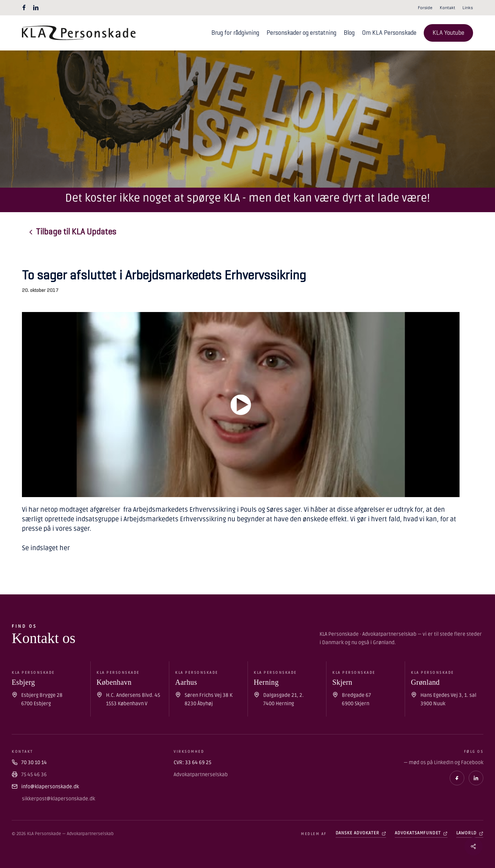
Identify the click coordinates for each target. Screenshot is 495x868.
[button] (76, 232)
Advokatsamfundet (421, 833)
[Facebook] (457, 778)
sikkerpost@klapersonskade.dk (58, 799)
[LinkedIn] (476, 778)
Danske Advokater (361, 833)
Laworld (470, 833)
